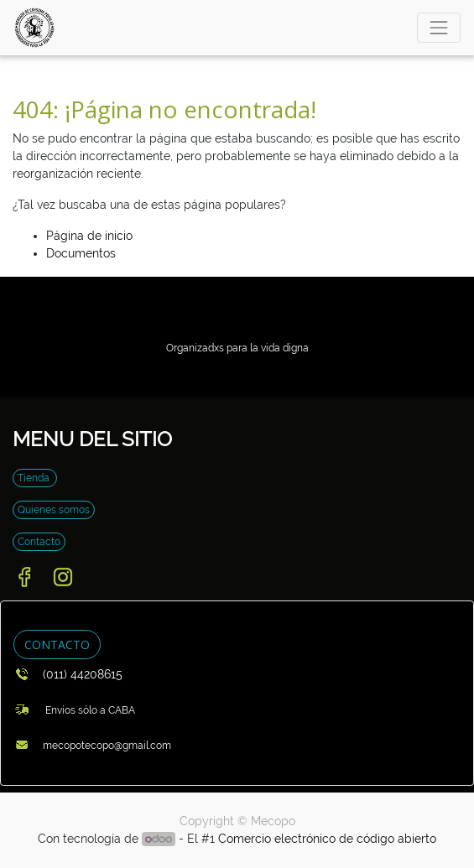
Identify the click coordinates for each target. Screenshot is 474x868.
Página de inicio (89, 236)
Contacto (39, 542)
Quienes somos (54, 510)
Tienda (35, 478)
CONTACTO (57, 645)
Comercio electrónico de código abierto (327, 839)
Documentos (81, 253)
